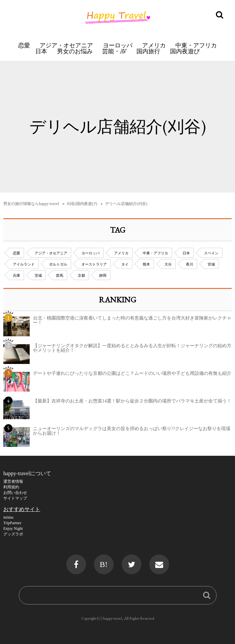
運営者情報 (13, 481)
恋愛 (24, 45)
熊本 (146, 264)
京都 (81, 275)
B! (104, 564)
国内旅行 (148, 51)
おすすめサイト (22, 509)
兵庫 (16, 275)
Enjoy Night (13, 528)
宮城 (211, 264)
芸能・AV (115, 51)
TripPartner (12, 523)
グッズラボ (13, 534)
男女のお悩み (75, 51)
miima (8, 517)
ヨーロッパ (118, 45)
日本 (41, 51)
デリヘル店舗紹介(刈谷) (126, 204)
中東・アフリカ (196, 45)
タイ (125, 264)
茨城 (38, 275)
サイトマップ (15, 498)
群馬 (60, 275)
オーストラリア (94, 264)
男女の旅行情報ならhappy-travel (31, 204)
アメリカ (154, 45)
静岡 (103, 275)
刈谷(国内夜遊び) (82, 204)
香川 (190, 264)
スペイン (211, 253)
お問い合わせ (15, 493)
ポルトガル (58, 264)
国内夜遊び (185, 51)
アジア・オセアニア (66, 45)
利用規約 (11, 487)
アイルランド (24, 264)
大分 (168, 264)
